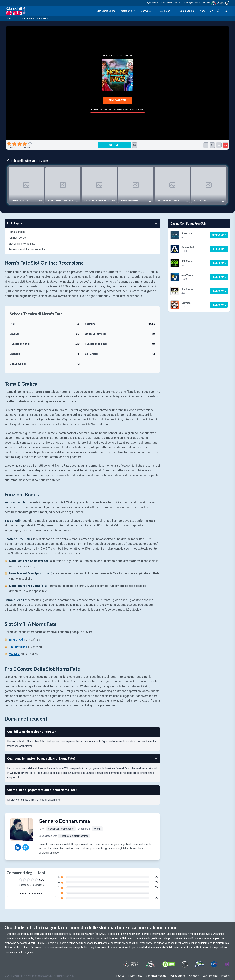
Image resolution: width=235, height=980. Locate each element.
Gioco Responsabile (156, 976)
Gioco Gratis (117, 101)
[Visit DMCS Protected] (169, 964)
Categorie (128, 11)
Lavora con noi (210, 976)
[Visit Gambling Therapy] (227, 964)
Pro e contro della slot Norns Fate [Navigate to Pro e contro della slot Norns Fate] (28, 249)
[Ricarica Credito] (212, 145)
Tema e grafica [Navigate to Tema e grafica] (17, 232)
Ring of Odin (17, 640)
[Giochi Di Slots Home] (16, 11)
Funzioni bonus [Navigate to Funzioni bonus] (17, 238)
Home (9, 18)
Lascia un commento (31, 894)
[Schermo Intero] (206, 145)
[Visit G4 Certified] (214, 964)
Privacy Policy (135, 976)
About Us (119, 976)
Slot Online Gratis (24, 18)
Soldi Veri (167, 11)
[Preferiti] (211, 11)
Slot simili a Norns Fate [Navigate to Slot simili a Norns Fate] (22, 244)
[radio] (9, 144)
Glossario (194, 976)
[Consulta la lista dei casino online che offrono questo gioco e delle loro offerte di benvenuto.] (134, 145)
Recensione (219, 235)
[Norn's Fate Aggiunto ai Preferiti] (219, 145)
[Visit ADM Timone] (150, 964)
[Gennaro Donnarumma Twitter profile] (26, 847)
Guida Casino (187, 11)
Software (147, 11)
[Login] (218, 11)
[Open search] (226, 11)
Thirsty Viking (18, 647)
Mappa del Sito (178, 976)
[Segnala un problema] (226, 145)
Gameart (127, 56)
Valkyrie (14, 654)
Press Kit (226, 976)
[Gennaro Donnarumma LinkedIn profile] (18, 847)
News (203, 11)
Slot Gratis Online (106, 11)
